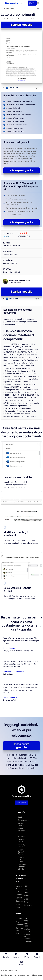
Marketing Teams (21, 846)
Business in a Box (12, 971)
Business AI (19, 887)
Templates (28, 905)
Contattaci (20, 925)
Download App (19, 929)
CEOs (20, 817)
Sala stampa (26, 919)
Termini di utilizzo (6, 975)
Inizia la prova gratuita (22, 170)
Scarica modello (22, 25)
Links (26, 893)
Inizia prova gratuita (22, 746)
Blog (17, 922)
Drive (18, 907)
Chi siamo (19, 918)
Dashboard (20, 901)
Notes (26, 896)
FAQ (17, 933)
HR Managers (21, 835)
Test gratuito (22, 803)
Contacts (19, 898)
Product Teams (21, 840)
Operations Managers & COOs (22, 867)
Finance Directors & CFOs (21, 860)
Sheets (27, 899)
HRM (26, 886)
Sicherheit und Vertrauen (27, 937)
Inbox (26, 889)
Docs (18, 904)
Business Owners (21, 824)
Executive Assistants (21, 830)
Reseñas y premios (27, 930)
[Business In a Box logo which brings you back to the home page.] (11, 3)
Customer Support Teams (21, 852)
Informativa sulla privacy (21, 975)
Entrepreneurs (22, 820)
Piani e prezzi (26, 925)
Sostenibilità (28, 942)
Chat (18, 892)
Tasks (26, 902)
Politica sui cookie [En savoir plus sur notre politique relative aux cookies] (36, 975)
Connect (19, 895)
